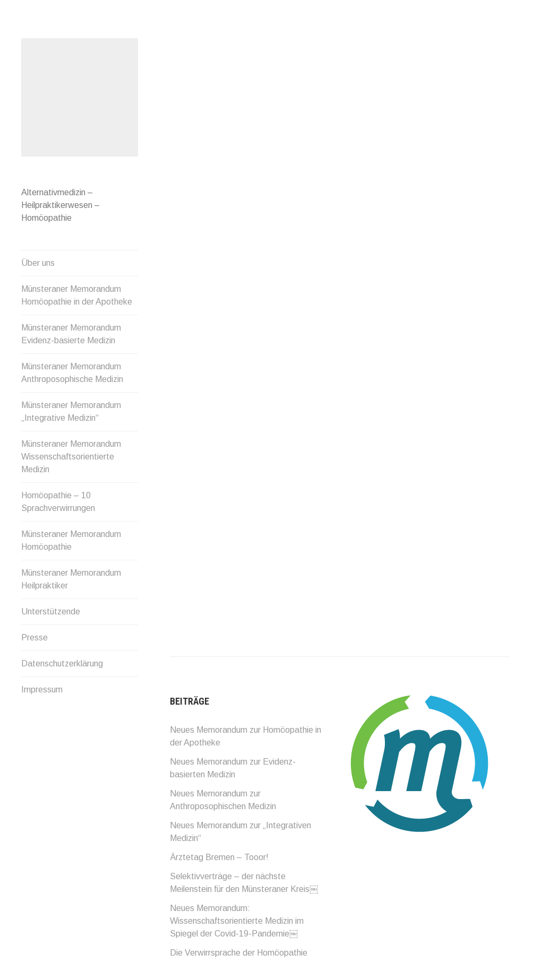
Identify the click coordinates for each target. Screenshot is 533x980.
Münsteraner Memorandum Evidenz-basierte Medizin (71, 334)
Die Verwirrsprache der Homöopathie (239, 953)
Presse (35, 638)
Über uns (38, 263)
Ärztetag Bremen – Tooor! (219, 857)
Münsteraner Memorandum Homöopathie (71, 540)
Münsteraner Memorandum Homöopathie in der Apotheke (77, 295)
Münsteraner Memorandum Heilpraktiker (71, 579)
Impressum (42, 690)
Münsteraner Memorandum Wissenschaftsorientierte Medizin (71, 457)
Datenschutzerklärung (62, 664)
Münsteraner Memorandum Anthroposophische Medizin (72, 373)
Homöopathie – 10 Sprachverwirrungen (58, 502)
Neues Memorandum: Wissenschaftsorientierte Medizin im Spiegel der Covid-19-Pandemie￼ (237, 921)
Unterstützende (51, 612)
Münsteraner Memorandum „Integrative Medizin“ (71, 411)
